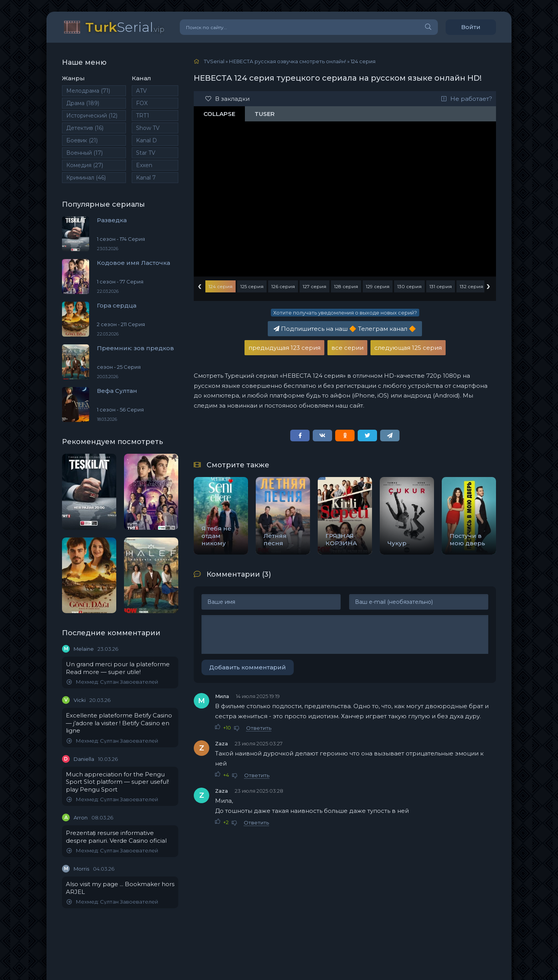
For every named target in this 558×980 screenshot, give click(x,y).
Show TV (148, 128)
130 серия (409, 286)
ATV (141, 91)
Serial (125, 27)
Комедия (85, 165)
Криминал (86, 178)
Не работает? (467, 99)
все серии (347, 348)
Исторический (92, 116)
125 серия (252, 286)
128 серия (346, 286)
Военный (84, 153)
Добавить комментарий (248, 667)
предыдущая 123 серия (284, 348)
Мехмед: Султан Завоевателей (112, 682)
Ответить (259, 728)
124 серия (220, 286)
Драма (83, 103)
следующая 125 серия (408, 348)
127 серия (314, 286)
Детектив (85, 128)
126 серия (283, 286)
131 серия (441, 286)
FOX (142, 103)
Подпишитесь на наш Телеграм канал (345, 329)
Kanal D (146, 140)
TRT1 (143, 116)
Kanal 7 (146, 178)
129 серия (378, 286)
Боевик (82, 140)
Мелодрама (88, 91)
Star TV (146, 153)
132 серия (471, 286)
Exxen (144, 165)
